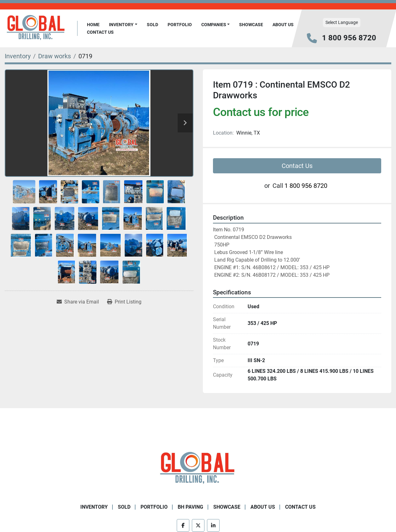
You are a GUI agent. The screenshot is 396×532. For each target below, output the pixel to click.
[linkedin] (213, 525)
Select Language (342, 22)
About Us (283, 25)
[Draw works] (55, 56)
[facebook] (183, 525)
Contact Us (100, 32)
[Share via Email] (78, 302)
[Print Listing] (124, 302)
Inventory (121, 25)
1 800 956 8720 (349, 38)
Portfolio (180, 25)
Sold (152, 25)
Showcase (251, 25)
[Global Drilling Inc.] (198, 469)
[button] (123, 25)
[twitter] (198, 525)
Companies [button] (214, 25)
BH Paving (190, 507)
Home (93, 25)
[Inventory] (18, 56)
